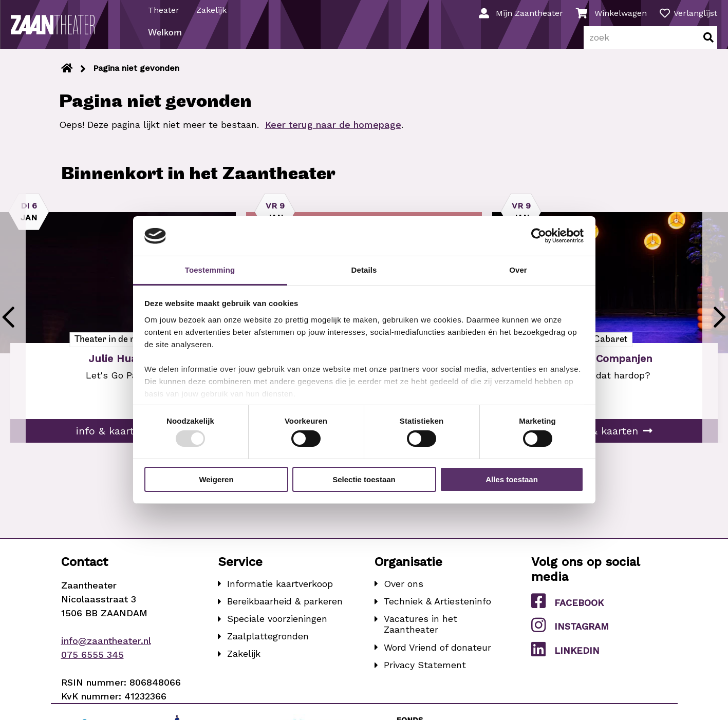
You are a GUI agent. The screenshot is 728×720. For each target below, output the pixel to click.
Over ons (404, 593)
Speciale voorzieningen (277, 628)
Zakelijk (213, 10)
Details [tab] (364, 270)
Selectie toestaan (364, 479)
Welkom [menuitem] (166, 43)
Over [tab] (518, 270)
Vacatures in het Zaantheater (421, 634)
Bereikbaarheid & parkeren (285, 611)
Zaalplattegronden (268, 646)
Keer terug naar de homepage (333, 134)
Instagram (570, 635)
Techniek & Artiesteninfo (437, 611)
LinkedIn (565, 659)
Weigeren (216, 479)
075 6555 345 (92, 664)
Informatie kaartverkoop (280, 593)
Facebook (567, 611)
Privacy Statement (425, 675)
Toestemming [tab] (210, 270)
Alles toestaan (512, 479)
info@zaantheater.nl (106, 650)
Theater (165, 10)
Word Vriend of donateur (437, 657)
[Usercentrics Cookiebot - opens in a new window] (539, 236)
